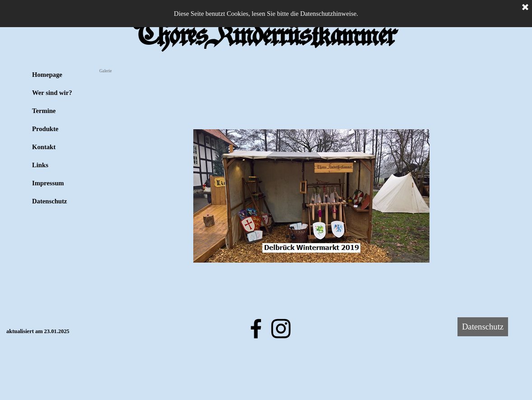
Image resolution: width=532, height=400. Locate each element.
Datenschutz (49, 201)
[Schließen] (525, 8)
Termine (44, 111)
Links (40, 165)
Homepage (47, 75)
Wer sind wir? (52, 93)
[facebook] (256, 329)
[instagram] (281, 329)
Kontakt (44, 147)
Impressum (48, 183)
